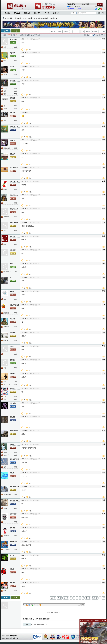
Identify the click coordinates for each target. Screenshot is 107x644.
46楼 (104, 444)
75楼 (104, 39)
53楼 (104, 346)
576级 (15, 549)
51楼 (104, 373)
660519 (6, 340)
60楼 (104, 250)
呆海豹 (5, 508)
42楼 (104, 500)
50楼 (104, 388)
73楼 (104, 66)
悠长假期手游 (14, 638)
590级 (15, 61)
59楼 (104, 264)
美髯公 (5, 109)
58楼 (104, 277)
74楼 (104, 53)
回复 (30, 50)
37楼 (104, 569)
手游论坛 (27, 13)
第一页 (60, 32)
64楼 (104, 195)
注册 (79, 9)
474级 (15, 382)
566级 (15, 354)
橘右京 (5, 75)
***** (5, 354)
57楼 (104, 291)
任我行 (5, 88)
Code (38, 605)
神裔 (5, 121)
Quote (35, 605)
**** (5, 61)
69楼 (104, 126)
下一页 (88, 32)
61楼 (104, 236)
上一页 (66, 32)
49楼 (104, 403)
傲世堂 (7, 13)
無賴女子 (6, 452)
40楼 (104, 528)
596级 (15, 231)
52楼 (104, 360)
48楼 (104, 417)
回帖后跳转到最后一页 (39, 624)
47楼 (104, 430)
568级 (15, 91)
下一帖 (103, 35)
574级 (15, 272)
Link (32, 605)
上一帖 (98, 35)
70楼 (104, 112)
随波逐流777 (7, 272)
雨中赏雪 (6, 536)
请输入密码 (85, 4)
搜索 (99, 13)
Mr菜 (5, 47)
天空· (5, 396)
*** (4, 203)
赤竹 (5, 231)
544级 (15, 536)
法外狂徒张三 (7, 495)
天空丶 (5, 399)
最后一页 (95, 32)
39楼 (104, 541)
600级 (15, 75)
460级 (15, 508)
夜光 (5, 94)
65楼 (104, 181)
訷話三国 (6, 313)
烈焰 (5, 382)
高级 (103, 13)
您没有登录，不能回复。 (54, 612)
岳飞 (5, 467)
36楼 (104, 583)
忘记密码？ (71, 9)
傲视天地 (18, 18)
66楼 (104, 167)
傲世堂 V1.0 (13, 636)
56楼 (104, 305)
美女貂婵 (6, 217)
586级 (15, 88)
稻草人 (5, 189)
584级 (15, 467)
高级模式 (81, 605)
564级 (15, 121)
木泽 (5, 299)
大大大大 (6, 327)
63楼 (104, 209)
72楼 (104, 80)
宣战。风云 (7, 148)
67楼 (104, 154)
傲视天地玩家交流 (29, 18)
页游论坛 (17, 13)
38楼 (104, 555)
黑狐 (5, 244)
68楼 (104, 140)
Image (29, 605)
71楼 (104, 98)
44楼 (104, 473)
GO (104, 32)
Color (27, 605)
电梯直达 (87, 35)
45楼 (104, 459)
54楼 (104, 332)
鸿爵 (5, 591)
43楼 (104, 486)
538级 (15, 106)
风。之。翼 (7, 384)
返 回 (54, 32)
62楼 (104, 222)
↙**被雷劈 (7, 549)
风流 (5, 91)
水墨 (5, 368)
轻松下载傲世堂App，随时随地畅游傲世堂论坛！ (38, 619)
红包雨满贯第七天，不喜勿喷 (47, 18)
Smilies (40, 605)
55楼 (104, 319)
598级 (15, 148)
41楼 (104, 514)
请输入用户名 (71, 4)
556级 (15, 47)
